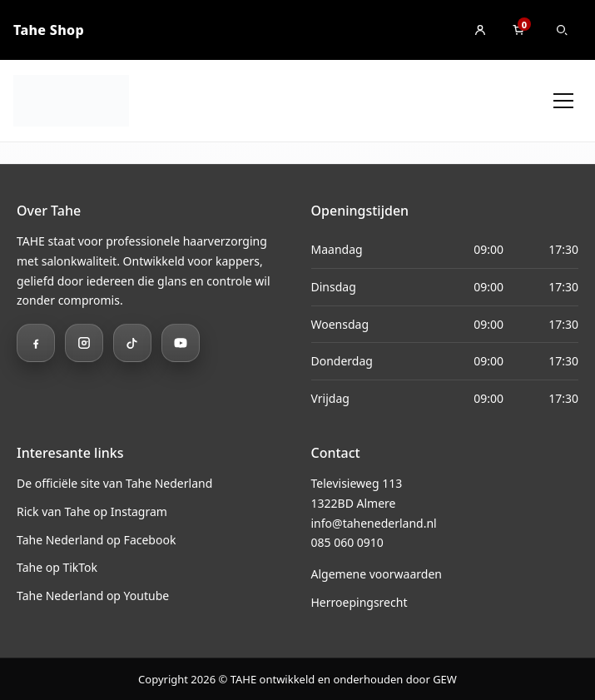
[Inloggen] (480, 30)
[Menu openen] (563, 101)
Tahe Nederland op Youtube (93, 596)
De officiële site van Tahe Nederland (114, 483)
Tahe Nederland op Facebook (96, 540)
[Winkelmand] (518, 30)
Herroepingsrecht (359, 602)
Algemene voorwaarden (377, 574)
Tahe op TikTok (57, 567)
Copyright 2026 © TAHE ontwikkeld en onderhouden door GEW (297, 679)
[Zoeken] (562, 30)
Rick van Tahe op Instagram (92, 511)
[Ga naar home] (71, 101)
